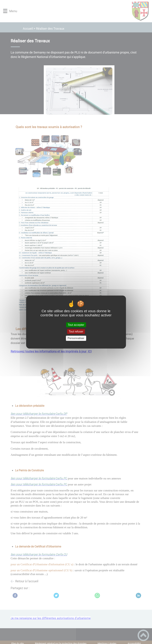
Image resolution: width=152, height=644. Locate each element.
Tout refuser (76, 332)
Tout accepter (76, 325)
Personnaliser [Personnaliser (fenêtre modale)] (76, 338)
